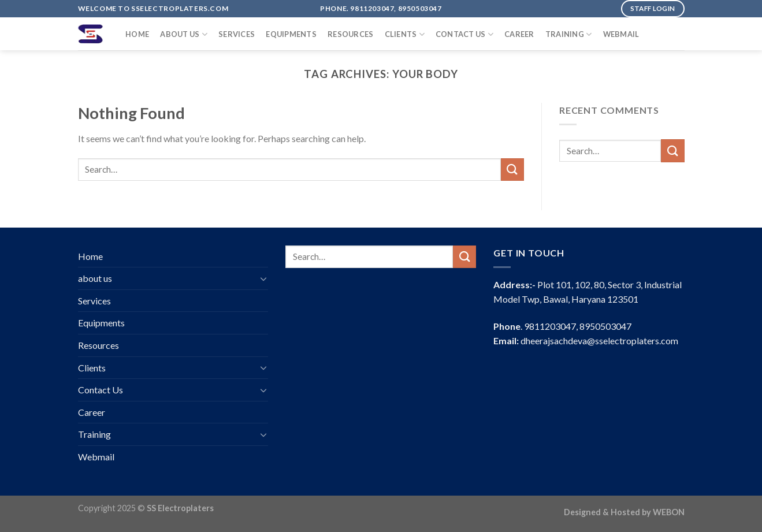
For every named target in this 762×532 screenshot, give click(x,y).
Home (137, 34)
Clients (405, 34)
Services (237, 34)
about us (184, 34)
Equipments (291, 34)
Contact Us (464, 34)
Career (519, 34)
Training (569, 34)
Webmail (621, 34)
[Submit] (512, 170)
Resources (350, 34)
